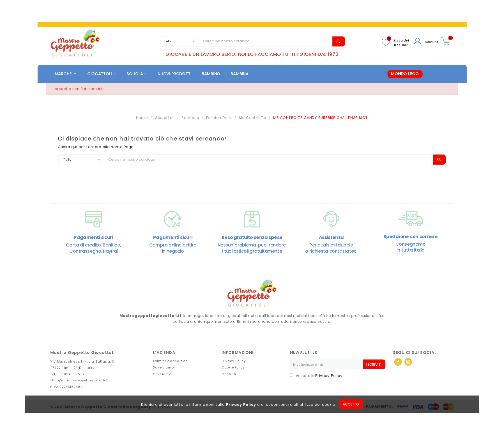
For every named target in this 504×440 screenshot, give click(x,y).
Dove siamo (163, 369)
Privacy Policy (241, 406)
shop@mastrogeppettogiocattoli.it (81, 382)
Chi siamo (162, 375)
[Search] (266, 42)
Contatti (229, 375)
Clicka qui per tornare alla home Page (96, 148)
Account (432, 42)
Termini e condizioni (171, 362)
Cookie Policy (233, 369)
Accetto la (303, 377)
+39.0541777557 (70, 375)
